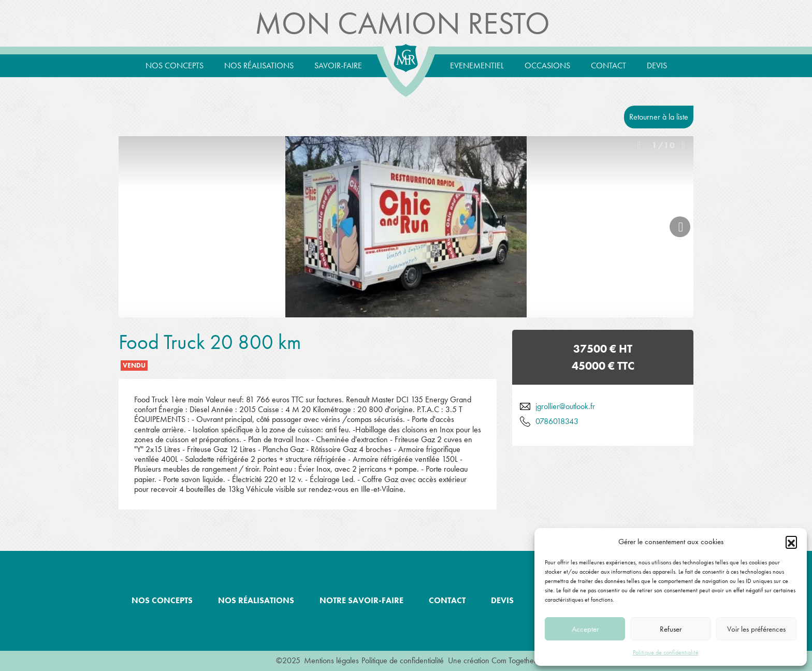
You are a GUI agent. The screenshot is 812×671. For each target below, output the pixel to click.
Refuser (671, 629)
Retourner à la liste (659, 117)
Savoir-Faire (338, 65)
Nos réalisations (259, 65)
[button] (791, 542)
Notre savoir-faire (361, 600)
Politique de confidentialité (666, 652)
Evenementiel (477, 65)
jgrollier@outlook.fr (565, 406)
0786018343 (557, 421)
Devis (657, 65)
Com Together (514, 660)
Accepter (585, 629)
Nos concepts (175, 65)
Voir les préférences (756, 629)
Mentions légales (331, 660)
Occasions (547, 65)
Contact (608, 65)
